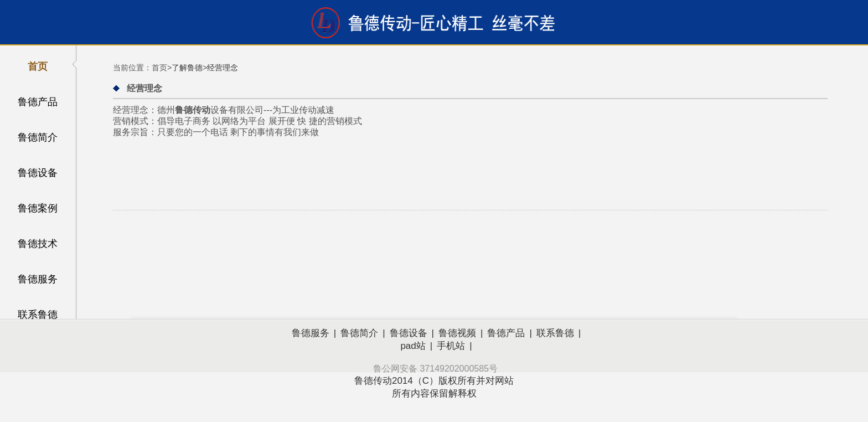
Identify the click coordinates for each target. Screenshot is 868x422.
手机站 (451, 346)
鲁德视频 (457, 333)
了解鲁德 (187, 68)
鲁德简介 (38, 137)
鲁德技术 (38, 244)
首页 (38, 66)
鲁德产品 (38, 102)
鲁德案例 (38, 208)
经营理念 (223, 68)
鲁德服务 (38, 279)
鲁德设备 (38, 173)
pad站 (413, 346)
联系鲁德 (38, 315)
